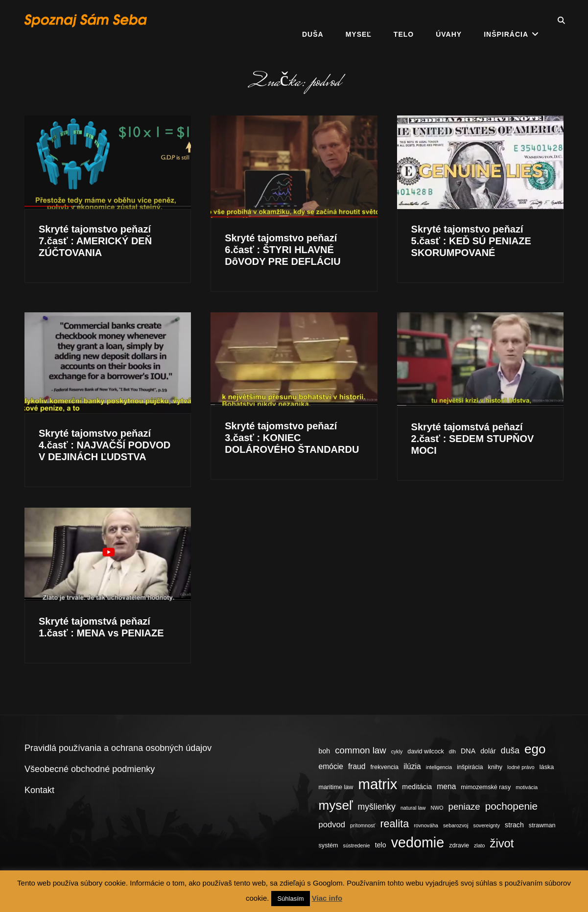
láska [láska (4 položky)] (547, 767)
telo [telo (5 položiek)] (381, 845)
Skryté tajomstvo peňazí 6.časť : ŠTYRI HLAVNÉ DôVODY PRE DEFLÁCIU (282, 250)
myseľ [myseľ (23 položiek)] (336, 805)
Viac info (327, 898)
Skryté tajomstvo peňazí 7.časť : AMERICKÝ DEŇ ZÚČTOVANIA (95, 241)
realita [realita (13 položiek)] (394, 824)
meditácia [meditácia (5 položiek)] (417, 787)
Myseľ (359, 21)
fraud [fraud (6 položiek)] (357, 766)
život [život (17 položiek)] (502, 843)
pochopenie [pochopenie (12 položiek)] (511, 806)
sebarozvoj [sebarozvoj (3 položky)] (456, 825)
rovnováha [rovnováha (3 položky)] (426, 825)
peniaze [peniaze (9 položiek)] (464, 807)
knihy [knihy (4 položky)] (495, 767)
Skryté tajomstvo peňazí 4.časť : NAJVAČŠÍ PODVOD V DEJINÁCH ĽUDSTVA (105, 445)
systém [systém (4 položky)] (329, 845)
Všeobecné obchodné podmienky (90, 769)
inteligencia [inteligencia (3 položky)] (439, 767)
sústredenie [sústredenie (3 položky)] (357, 845)
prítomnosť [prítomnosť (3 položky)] (363, 825)
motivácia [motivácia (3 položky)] (527, 787)
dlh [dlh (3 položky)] (452, 751)
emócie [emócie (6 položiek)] (331, 766)
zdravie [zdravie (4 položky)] (459, 845)
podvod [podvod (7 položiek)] (332, 825)
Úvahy (449, 21)
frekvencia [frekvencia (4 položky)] (385, 767)
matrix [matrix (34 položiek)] (377, 784)
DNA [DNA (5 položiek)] (468, 751)
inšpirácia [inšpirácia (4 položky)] (470, 767)
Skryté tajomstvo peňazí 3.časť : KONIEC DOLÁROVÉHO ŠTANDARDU (292, 438)
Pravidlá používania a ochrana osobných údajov (118, 748)
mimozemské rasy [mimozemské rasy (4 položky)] (486, 787)
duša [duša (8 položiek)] (510, 750)
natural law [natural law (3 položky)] (413, 808)
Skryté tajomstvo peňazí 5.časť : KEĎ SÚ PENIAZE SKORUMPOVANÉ (471, 241)
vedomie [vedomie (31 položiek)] (418, 842)
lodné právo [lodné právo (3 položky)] (521, 767)
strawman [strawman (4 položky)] (542, 825)
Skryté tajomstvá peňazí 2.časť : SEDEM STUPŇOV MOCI (473, 439)
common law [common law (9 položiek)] (360, 750)
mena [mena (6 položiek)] (446, 786)
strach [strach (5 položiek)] (514, 825)
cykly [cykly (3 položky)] (397, 751)
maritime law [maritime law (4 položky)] (336, 787)
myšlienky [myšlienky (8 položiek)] (377, 807)
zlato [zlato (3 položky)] (480, 845)
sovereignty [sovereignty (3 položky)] (487, 825)
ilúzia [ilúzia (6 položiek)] (412, 766)
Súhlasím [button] (290, 899)
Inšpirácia (506, 21)
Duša (313, 21)
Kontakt (39, 790)
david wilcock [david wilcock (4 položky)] (425, 751)
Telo (404, 21)
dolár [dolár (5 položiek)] (488, 751)
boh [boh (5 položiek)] (325, 751)
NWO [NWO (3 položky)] (437, 808)
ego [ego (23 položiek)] (535, 749)
